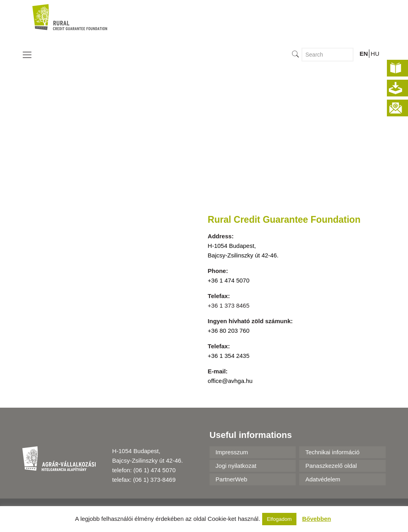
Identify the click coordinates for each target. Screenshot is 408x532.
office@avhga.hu (230, 381)
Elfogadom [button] (279, 519)
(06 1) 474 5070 (155, 470)
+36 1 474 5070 (229, 280)
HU (375, 54)
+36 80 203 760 (229, 331)
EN (364, 54)
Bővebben (317, 519)
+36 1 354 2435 (229, 356)
